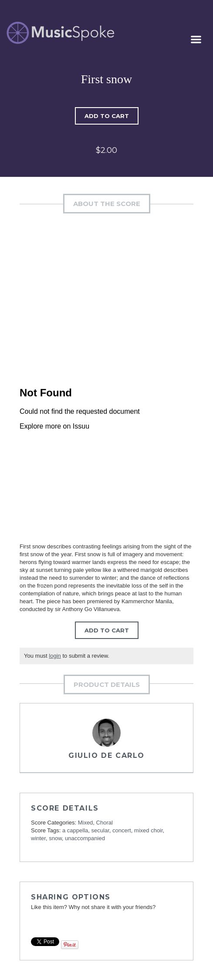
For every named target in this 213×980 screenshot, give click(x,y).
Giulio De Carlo (106, 755)
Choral (105, 823)
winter (38, 838)
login (55, 656)
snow (55, 838)
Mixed (86, 823)
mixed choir (149, 830)
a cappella (75, 830)
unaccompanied (85, 838)
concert (122, 830)
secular (100, 830)
